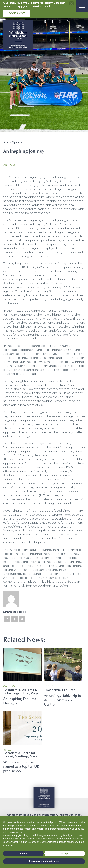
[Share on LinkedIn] (7, 619)
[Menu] (82, 6)
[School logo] (18, 36)
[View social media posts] (45, 22)
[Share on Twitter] (22, 619)
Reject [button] (23, 853)
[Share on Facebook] (15, 619)
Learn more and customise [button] (44, 861)
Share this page (15, 612)
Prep (7, 142)
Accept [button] (65, 853)
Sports (17, 142)
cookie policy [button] (16, 832)
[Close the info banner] (72, 3)
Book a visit (17, 13)
